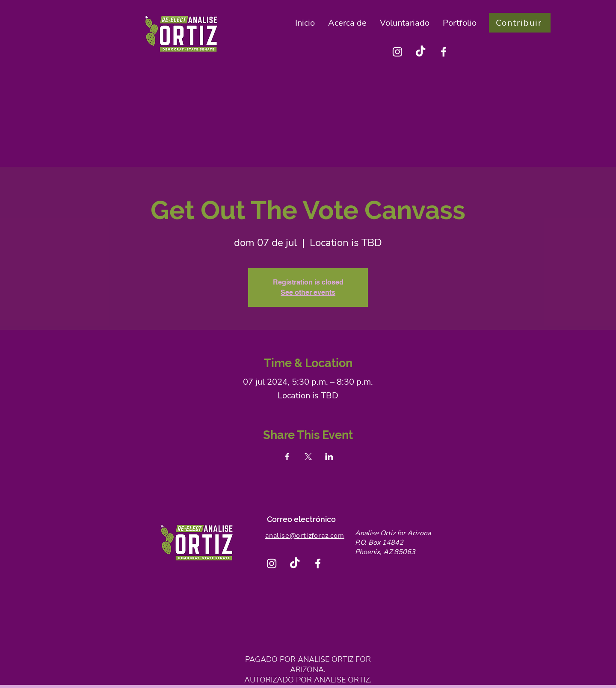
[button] (348, 23)
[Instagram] (397, 52)
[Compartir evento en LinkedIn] (329, 457)
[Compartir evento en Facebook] (287, 457)
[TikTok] (421, 52)
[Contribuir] (520, 23)
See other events (308, 292)
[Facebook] (444, 52)
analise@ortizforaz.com (305, 536)
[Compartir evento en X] (308, 457)
